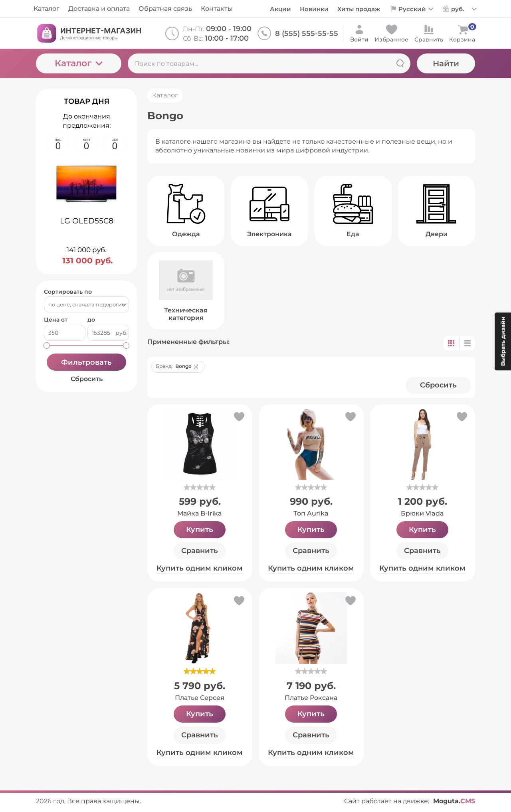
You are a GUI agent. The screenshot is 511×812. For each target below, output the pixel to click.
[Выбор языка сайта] (416, 9)
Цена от (56, 320)
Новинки (314, 9)
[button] (196, 367)
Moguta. (454, 801)
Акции (280, 9)
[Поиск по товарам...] (269, 63)
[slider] (200, 487)
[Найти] (400, 63)
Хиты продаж (359, 9)
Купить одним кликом (200, 568)
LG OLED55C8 (87, 221)
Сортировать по (68, 292)
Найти (446, 63)
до (91, 320)
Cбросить (438, 385)
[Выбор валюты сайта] (464, 9)
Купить (200, 529)
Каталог (79, 63)
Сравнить (200, 551)
